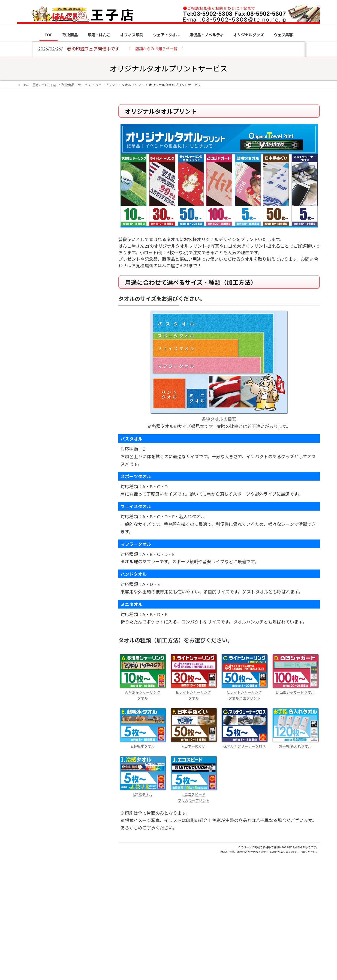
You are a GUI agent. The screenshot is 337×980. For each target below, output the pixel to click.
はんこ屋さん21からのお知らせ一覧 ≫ (62, 231)
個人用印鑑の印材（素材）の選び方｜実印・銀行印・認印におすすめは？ (70, 425)
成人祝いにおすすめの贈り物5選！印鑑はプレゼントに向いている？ (70, 535)
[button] (156, 48)
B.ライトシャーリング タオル (194, 692)
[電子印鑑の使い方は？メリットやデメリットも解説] (27, 461)
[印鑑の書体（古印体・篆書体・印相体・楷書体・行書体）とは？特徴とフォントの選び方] (27, 494)
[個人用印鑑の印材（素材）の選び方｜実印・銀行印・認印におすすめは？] (27, 426)
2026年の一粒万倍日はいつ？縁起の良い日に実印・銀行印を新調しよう (71, 571)
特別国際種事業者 (59, 389)
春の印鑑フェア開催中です (93, 49)
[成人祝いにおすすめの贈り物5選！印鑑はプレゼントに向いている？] (27, 536)
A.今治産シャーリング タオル (143, 692)
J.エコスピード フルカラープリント (194, 794)
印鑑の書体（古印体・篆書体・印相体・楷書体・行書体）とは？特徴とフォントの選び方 (59, 211)
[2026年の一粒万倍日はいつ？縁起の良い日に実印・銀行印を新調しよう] (27, 571)
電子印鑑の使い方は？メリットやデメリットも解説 (70, 458)
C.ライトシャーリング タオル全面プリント (244, 692)
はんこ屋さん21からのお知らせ (61, 142)
